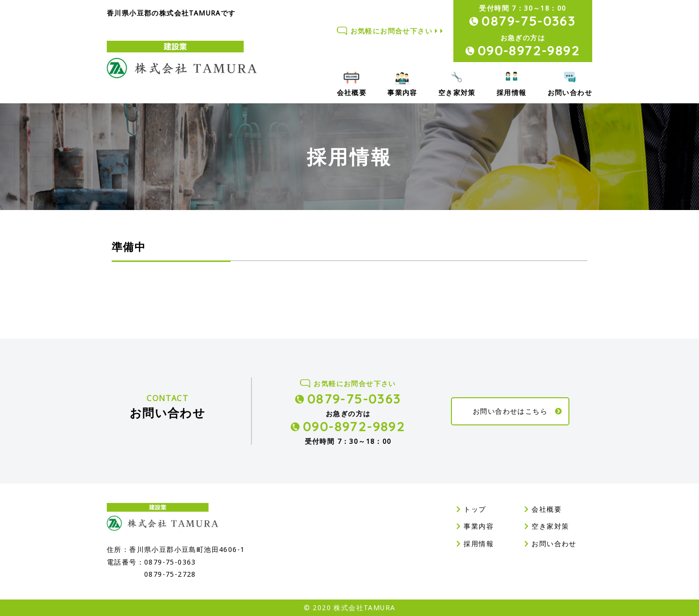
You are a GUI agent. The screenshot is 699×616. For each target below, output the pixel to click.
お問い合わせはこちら (518, 411)
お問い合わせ (570, 92)
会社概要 (352, 92)
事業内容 (402, 92)
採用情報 (512, 92)
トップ (471, 509)
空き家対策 (457, 92)
